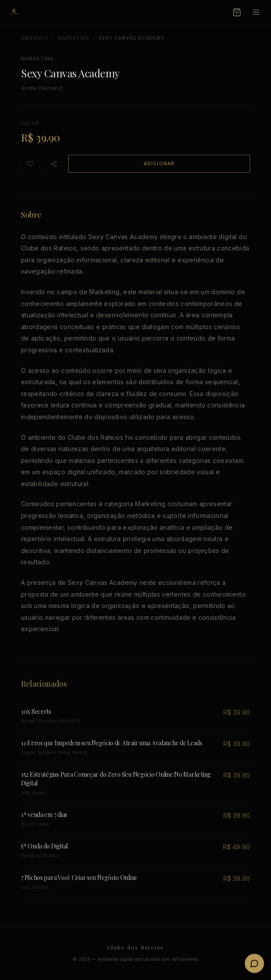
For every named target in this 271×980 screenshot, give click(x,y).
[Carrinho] (237, 12)
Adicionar (159, 163)
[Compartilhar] (54, 164)
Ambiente (35, 38)
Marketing (74, 38)
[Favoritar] (30, 164)
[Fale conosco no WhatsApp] (254, 963)
